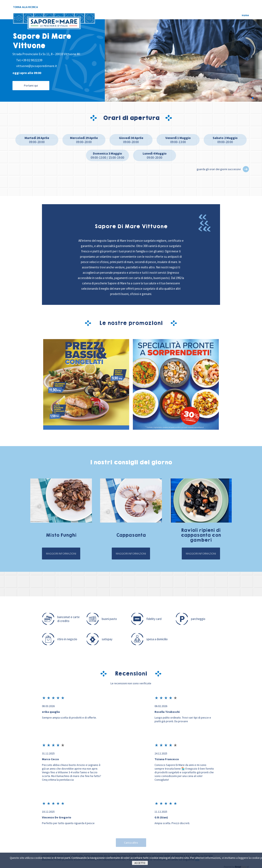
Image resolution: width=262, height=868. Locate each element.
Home (245, 15)
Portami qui (31, 85)
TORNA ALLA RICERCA (25, 7)
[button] (249, 99)
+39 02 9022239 (32, 60)
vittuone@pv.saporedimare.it (37, 66)
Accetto (140, 863)
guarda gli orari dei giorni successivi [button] (219, 170)
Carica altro (131, 843)
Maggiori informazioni (61, 554)
